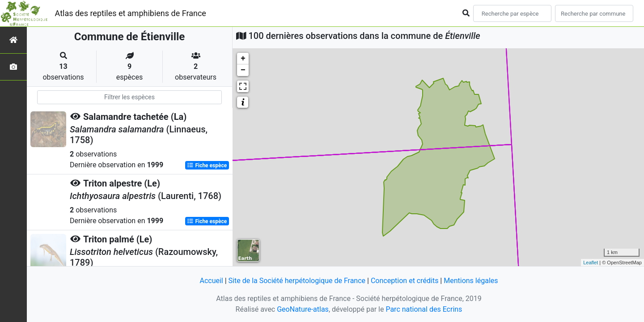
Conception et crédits (405, 281)
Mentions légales (471, 281)
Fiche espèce (207, 165)
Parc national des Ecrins (424, 309)
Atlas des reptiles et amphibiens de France (131, 13)
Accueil (211, 281)
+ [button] (243, 59)
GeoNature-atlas (303, 309)
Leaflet (591, 263)
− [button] (243, 70)
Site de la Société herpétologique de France (297, 281)
